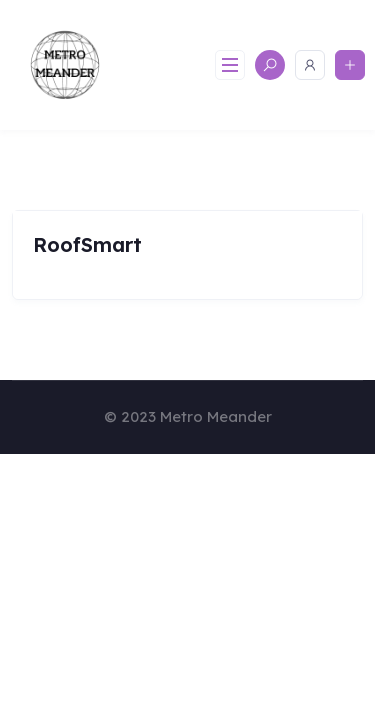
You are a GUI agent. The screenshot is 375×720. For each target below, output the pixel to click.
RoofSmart (87, 244)
